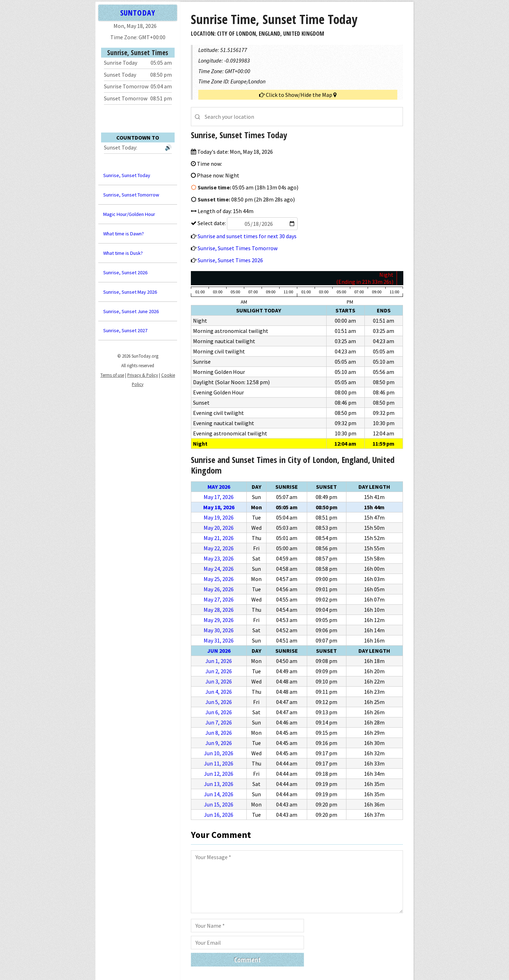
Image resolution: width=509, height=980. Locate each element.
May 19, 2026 (219, 517)
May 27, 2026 (219, 599)
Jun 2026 (219, 651)
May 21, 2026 (219, 538)
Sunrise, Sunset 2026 (125, 272)
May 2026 (219, 487)
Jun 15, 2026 (219, 804)
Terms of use (112, 375)
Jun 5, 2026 (219, 702)
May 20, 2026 (219, 528)
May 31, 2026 (219, 640)
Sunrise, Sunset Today (127, 175)
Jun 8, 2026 (219, 733)
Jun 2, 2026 (219, 671)
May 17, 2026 (219, 497)
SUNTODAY (138, 13)
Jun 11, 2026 (219, 763)
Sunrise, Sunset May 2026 (130, 292)
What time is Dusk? (123, 253)
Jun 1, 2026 (219, 661)
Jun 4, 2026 (219, 692)
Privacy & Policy (143, 375)
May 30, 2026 (219, 630)
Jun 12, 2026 (219, 774)
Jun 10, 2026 (219, 753)
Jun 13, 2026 (219, 784)
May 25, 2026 (219, 579)
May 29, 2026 (219, 620)
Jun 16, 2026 (219, 815)
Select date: (247, 223)
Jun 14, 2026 (219, 794)
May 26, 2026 (219, 589)
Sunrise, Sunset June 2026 (131, 311)
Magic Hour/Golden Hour (129, 214)
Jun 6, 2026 (219, 712)
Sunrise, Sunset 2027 (125, 330)
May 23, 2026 (219, 558)
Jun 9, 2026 (219, 743)
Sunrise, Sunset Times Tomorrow (238, 248)
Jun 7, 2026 (219, 722)
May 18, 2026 (219, 507)
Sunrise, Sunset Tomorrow (131, 195)
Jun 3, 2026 (219, 681)
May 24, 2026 (219, 569)
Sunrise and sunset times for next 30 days (247, 236)
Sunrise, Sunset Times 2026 (230, 260)
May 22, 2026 (219, 548)
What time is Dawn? (124, 234)
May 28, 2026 (219, 610)
